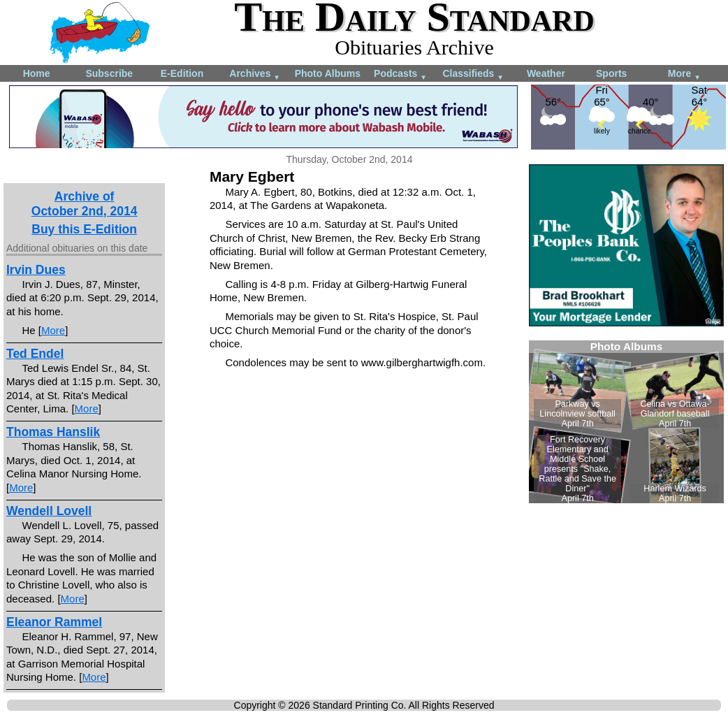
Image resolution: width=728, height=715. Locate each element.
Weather (546, 73)
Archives (255, 74)
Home (37, 73)
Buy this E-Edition (84, 229)
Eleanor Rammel (54, 622)
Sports (611, 73)
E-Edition (182, 73)
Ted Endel (35, 354)
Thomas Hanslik (53, 432)
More (684, 74)
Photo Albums (328, 73)
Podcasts (400, 74)
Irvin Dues (36, 270)
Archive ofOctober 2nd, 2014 (85, 204)
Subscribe (109, 73)
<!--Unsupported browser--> (626, 422)
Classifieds (473, 74)
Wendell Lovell (49, 511)
